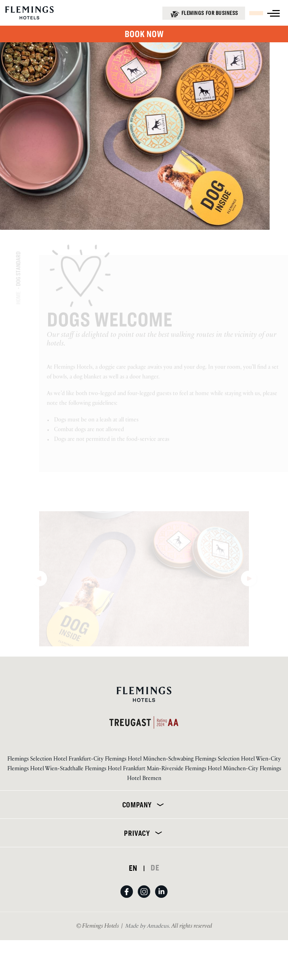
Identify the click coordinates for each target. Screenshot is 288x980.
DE (155, 868)
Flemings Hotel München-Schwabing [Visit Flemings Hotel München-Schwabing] (150, 760)
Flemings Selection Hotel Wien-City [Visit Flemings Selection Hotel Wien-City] (238, 760)
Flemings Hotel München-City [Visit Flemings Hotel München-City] (222, 769)
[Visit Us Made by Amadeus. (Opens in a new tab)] (148, 927)
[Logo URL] (29, 15)
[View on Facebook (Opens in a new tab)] (129, 898)
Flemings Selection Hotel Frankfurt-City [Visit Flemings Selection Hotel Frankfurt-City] (56, 760)
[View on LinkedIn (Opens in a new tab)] (161, 898)
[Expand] (159, 805)
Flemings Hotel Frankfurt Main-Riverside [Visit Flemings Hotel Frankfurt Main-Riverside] (135, 769)
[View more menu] (273, 13)
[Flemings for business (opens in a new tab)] (204, 13)
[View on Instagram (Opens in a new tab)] (146, 898)
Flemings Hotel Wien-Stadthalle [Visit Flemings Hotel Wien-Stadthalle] (46, 769)
